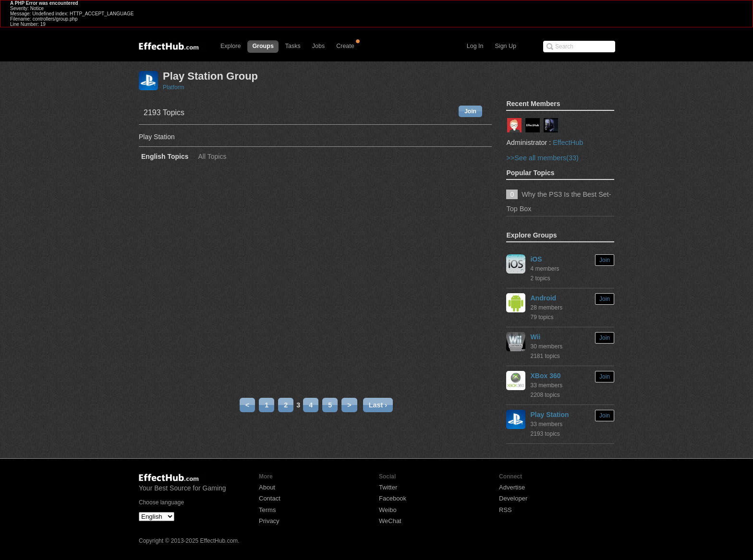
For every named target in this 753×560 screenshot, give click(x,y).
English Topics (165, 157)
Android (543, 298)
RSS (505, 510)
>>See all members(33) (542, 158)
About (267, 487)
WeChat (390, 521)
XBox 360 (545, 376)
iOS (536, 259)
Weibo (388, 510)
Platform (174, 87)
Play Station (549, 415)
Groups (263, 46)
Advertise (512, 487)
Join (470, 111)
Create (345, 46)
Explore (231, 46)
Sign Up (506, 46)
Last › (378, 405)
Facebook (393, 498)
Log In (475, 46)
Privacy (269, 521)
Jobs (318, 46)
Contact (270, 498)
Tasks (293, 46)
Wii (535, 337)
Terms (267, 510)
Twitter (388, 487)
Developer (513, 498)
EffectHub (568, 143)
